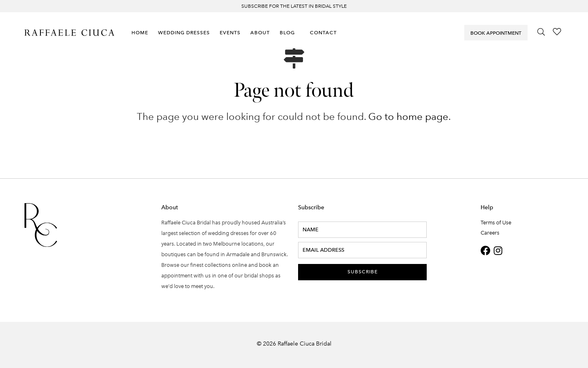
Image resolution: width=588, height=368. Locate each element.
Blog (287, 33)
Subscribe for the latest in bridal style (294, 6)
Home (140, 33)
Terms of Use (496, 223)
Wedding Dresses (184, 33)
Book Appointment (496, 33)
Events (230, 33)
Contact (323, 33)
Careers (490, 233)
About (260, 33)
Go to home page (408, 116)
